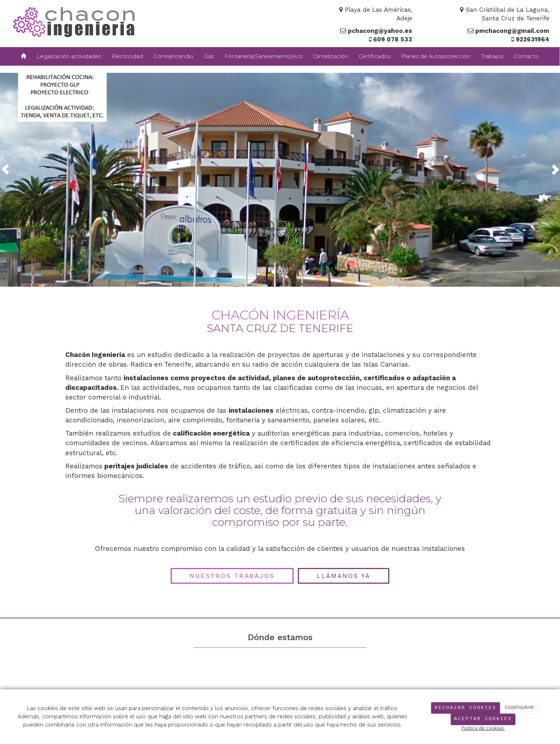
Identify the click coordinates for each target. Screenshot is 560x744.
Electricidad (127, 56)
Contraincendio (174, 56)
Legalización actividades (69, 56)
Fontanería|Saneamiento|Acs (263, 56)
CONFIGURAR (519, 708)
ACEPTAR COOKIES (483, 719)
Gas (209, 56)
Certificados (374, 56)
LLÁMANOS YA (344, 576)
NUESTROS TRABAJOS (232, 576)
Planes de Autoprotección (436, 56)
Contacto (526, 56)
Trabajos (492, 56)
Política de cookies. (483, 728)
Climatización (330, 56)
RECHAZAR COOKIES (466, 708)
